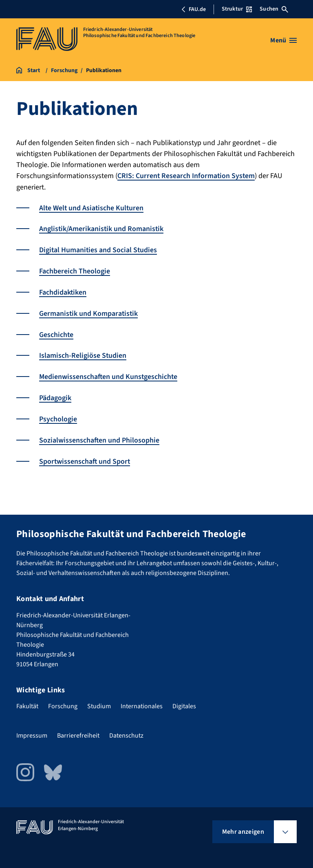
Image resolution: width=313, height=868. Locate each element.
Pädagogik (55, 395)
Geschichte (56, 332)
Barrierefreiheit (78, 731)
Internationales (142, 702)
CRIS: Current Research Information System (187, 176)
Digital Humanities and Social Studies (99, 249)
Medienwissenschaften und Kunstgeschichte (109, 374)
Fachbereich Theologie (75, 270)
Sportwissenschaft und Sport (85, 457)
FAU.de (194, 9)
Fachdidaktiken (63, 291)
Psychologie (58, 415)
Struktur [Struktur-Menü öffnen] (237, 9)
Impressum (32, 731)
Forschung (63, 702)
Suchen (274, 9)
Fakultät (27, 702)
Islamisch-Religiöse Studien (83, 353)
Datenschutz (126, 731)
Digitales (184, 702)
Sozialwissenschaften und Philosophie (99, 436)
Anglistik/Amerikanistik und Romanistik (102, 228)
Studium (99, 702)
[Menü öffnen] (283, 40)
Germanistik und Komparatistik (89, 312)
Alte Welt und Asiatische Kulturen (92, 208)
